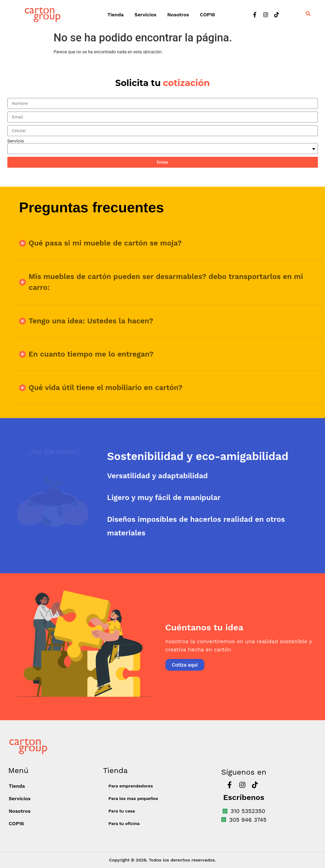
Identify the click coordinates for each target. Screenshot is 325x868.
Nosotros (178, 15)
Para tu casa (122, 811)
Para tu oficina (124, 823)
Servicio (16, 141)
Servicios (145, 15)
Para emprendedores (131, 786)
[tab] (216, 456)
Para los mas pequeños (133, 798)
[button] (169, 243)
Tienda (115, 15)
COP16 (208, 15)
